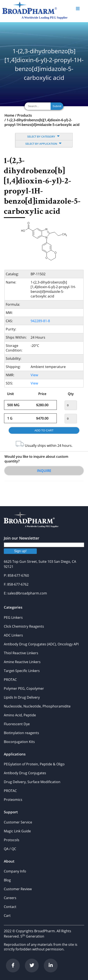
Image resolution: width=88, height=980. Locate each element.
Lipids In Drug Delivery (22, 697)
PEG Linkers (13, 617)
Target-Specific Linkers (22, 671)
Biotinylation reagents (21, 733)
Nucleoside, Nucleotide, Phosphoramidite (37, 706)
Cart (7, 916)
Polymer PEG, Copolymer (24, 688)
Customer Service (18, 822)
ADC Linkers (13, 635)
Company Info (15, 871)
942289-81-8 (40, 321)
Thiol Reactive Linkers (21, 653)
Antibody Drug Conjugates (25, 773)
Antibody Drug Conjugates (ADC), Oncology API (41, 644)
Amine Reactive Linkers (22, 662)
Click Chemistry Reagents (24, 626)
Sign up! (20, 551)
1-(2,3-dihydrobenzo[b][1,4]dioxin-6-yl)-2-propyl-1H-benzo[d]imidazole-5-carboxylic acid (42, 122)
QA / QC (10, 849)
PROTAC (10, 680)
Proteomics (13, 800)
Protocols (12, 840)
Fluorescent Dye (17, 724)
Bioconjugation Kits (19, 742)
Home (9, 115)
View (34, 375)
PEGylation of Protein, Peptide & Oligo (34, 764)
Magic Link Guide (17, 831)
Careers (10, 898)
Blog (7, 880)
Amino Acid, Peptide (20, 715)
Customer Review (18, 889)
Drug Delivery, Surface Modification (32, 782)
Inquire (44, 471)
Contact (10, 907)
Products (25, 115)
